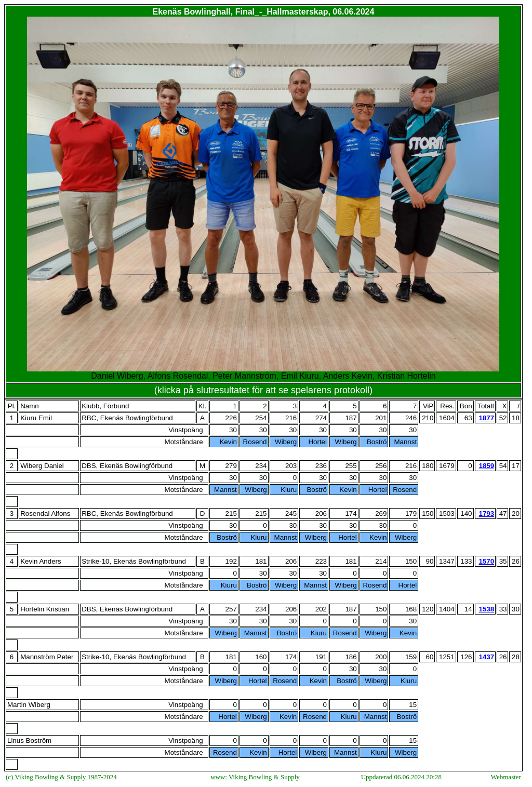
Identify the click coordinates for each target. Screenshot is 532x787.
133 (466, 561)
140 (466, 513)
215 (231, 513)
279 (231, 466)
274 (321, 418)
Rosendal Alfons (45, 513)
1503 (447, 513)
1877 (486, 418)
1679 (447, 466)
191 (321, 657)
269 (381, 513)
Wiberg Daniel (42, 466)
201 (381, 418)
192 (231, 561)
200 (381, 657)
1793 (486, 513)
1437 (486, 657)
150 (411, 561)
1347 (447, 561)
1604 (447, 418)
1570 (486, 561)
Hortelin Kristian (45, 609)
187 (351, 418)
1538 (486, 609)
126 (466, 657)
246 (411, 418)
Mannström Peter (47, 657)
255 (351, 466)
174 (351, 513)
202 (321, 609)
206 (321, 513)
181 (261, 561)
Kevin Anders (41, 561)
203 (291, 466)
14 (468, 609)
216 (291, 418)
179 (411, 513)
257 (231, 609)
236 (321, 466)
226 (231, 418)
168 (411, 609)
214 (381, 561)
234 (261, 466)
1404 (447, 609)
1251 (447, 657)
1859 (486, 466)
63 (468, 418)
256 (381, 466)
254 (261, 418)
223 (321, 561)
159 (411, 657)
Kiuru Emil (36, 418)
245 (291, 513)
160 (261, 657)
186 (351, 657)
